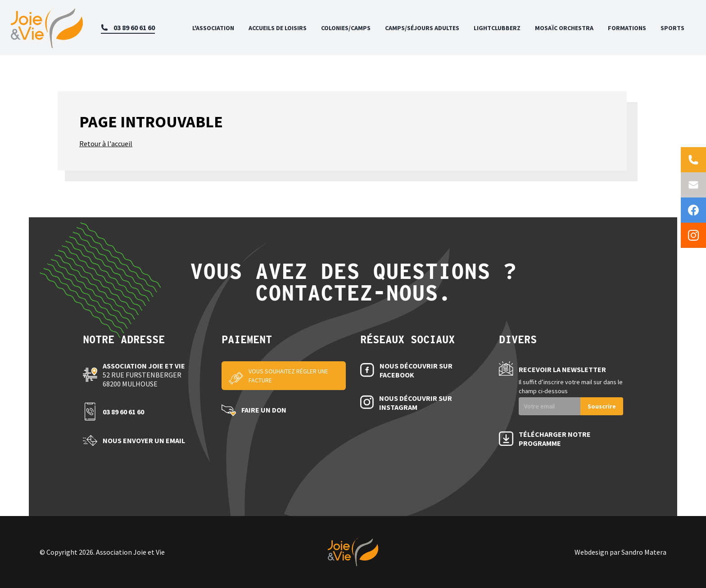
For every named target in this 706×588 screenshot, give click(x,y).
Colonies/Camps (346, 28)
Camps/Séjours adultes (422, 28)
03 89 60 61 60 (123, 412)
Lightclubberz (497, 28)
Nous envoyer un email (144, 440)
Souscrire (602, 406)
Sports (672, 28)
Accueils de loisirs (278, 28)
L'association (213, 28)
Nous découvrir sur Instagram (416, 403)
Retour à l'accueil (106, 144)
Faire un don (264, 410)
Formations (627, 28)
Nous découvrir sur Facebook (416, 370)
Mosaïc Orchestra (564, 28)
